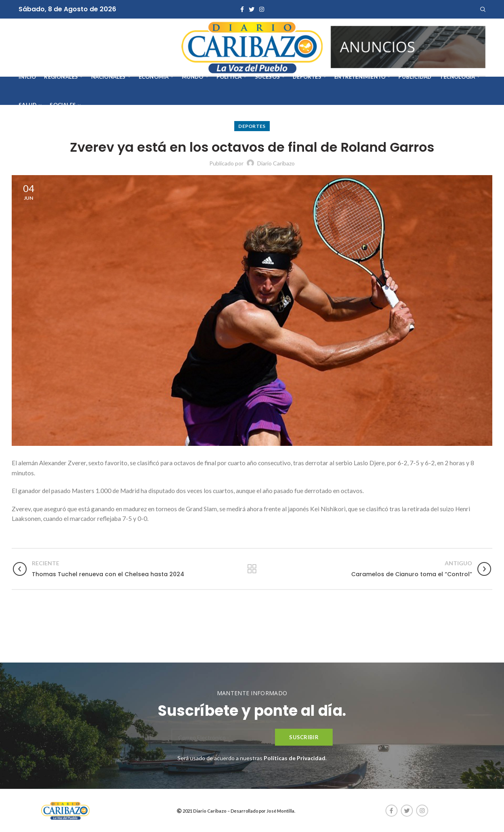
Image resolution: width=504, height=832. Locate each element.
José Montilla (280, 811)
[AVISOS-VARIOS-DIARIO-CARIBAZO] (408, 46)
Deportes (252, 126)
